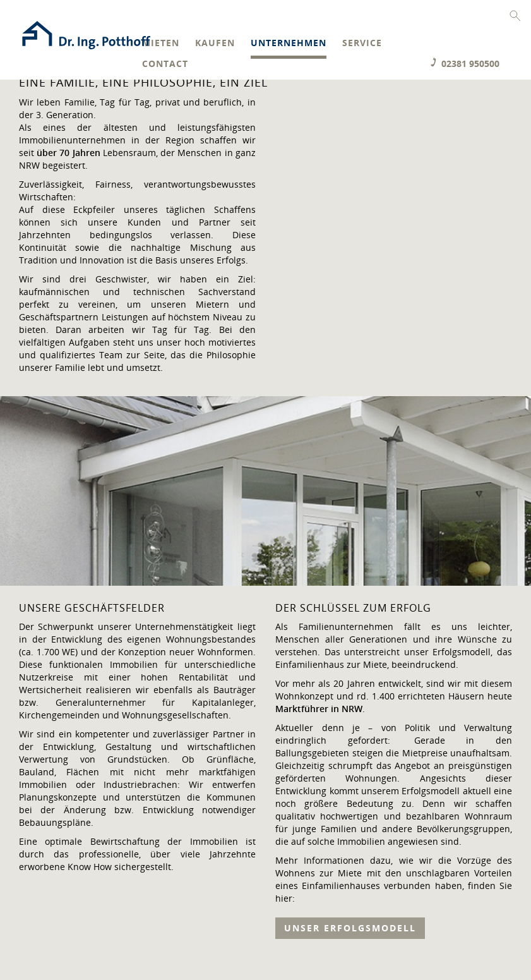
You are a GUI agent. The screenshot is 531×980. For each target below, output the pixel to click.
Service (362, 43)
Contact (165, 64)
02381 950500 (470, 64)
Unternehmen (289, 43)
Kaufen (215, 43)
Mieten (161, 43)
